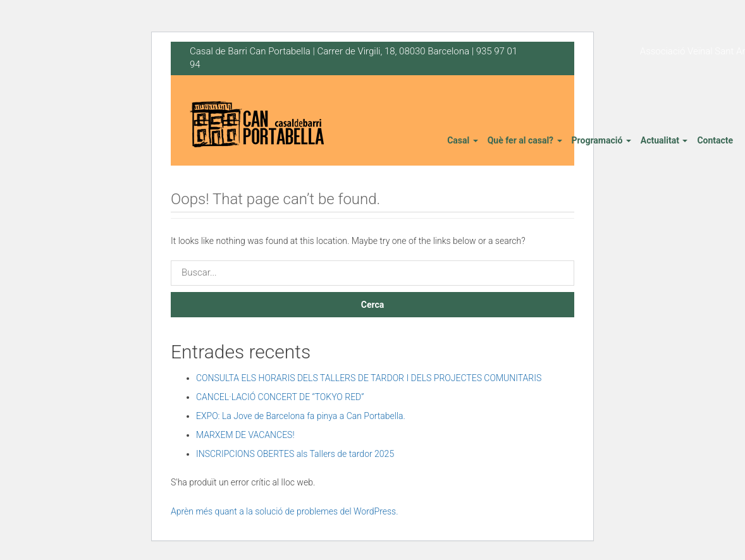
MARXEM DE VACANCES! (245, 435)
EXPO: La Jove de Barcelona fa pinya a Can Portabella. (301, 416)
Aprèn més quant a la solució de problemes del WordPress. (285, 511)
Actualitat (664, 140)
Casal (463, 140)
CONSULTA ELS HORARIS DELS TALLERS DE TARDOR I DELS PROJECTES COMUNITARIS (369, 378)
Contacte (715, 140)
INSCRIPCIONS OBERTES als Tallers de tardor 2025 (295, 454)
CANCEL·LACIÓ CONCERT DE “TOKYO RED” (280, 397)
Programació (601, 140)
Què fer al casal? (525, 140)
